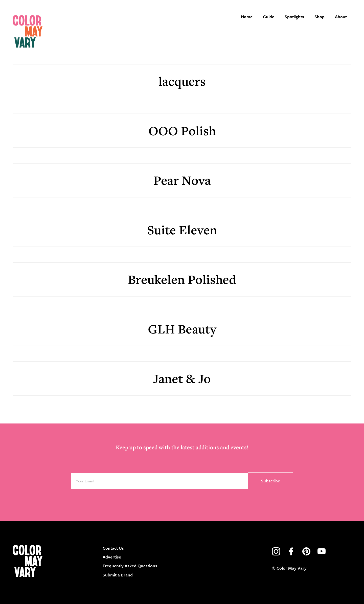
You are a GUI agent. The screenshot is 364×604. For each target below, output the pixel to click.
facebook (291, 551)
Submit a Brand (118, 575)
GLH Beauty (182, 329)
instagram (276, 551)
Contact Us (113, 548)
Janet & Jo (182, 378)
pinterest (306, 551)
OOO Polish (182, 131)
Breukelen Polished (182, 279)
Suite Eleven (182, 230)
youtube (322, 551)
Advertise (112, 557)
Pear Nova (182, 180)
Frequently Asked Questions (130, 566)
